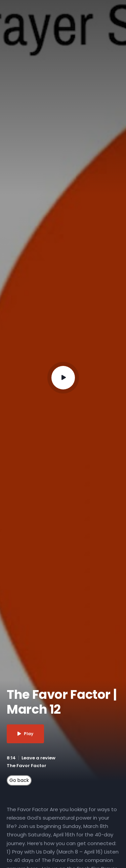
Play (25, 734)
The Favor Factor (27, 766)
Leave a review (38, 758)
